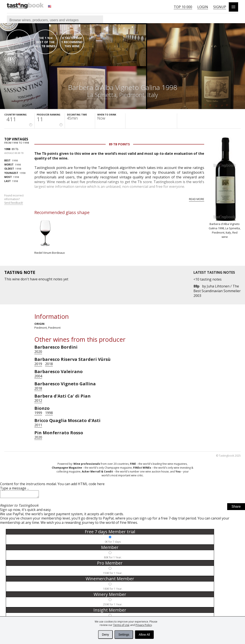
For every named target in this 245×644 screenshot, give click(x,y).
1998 (7, 149)
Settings (124, 635)
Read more (197, 199)
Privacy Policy (144, 625)
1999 (38, 413)
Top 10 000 (183, 7)
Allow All (144, 635)
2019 (38, 364)
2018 (49, 364)
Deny (106, 635)
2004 (38, 376)
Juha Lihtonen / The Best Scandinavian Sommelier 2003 (217, 291)
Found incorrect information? (14, 199)
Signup (220, 7)
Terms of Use (121, 625)
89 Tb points (119, 144)
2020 (38, 352)
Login (203, 7)
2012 (38, 401)
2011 (38, 425)
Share (236, 508)
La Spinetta (102, 95)
